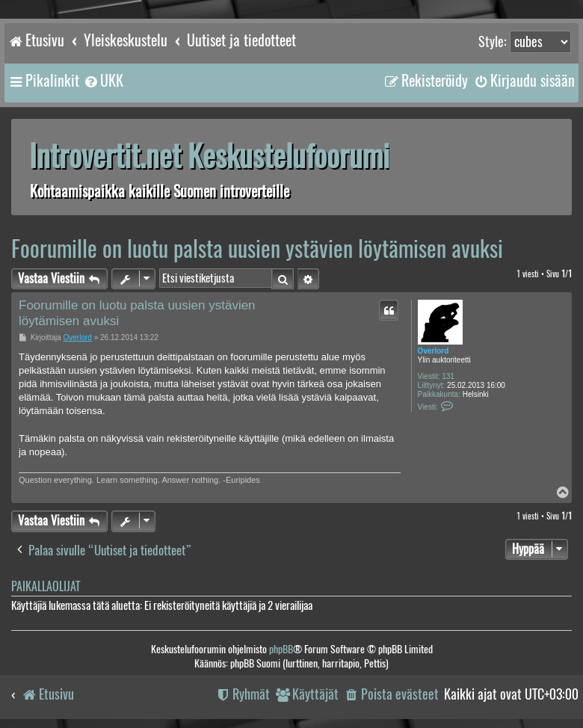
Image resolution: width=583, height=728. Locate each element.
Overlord (434, 351)
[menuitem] (103, 81)
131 (448, 376)
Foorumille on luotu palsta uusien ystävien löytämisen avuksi (257, 249)
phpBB (281, 649)
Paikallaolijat (46, 586)
